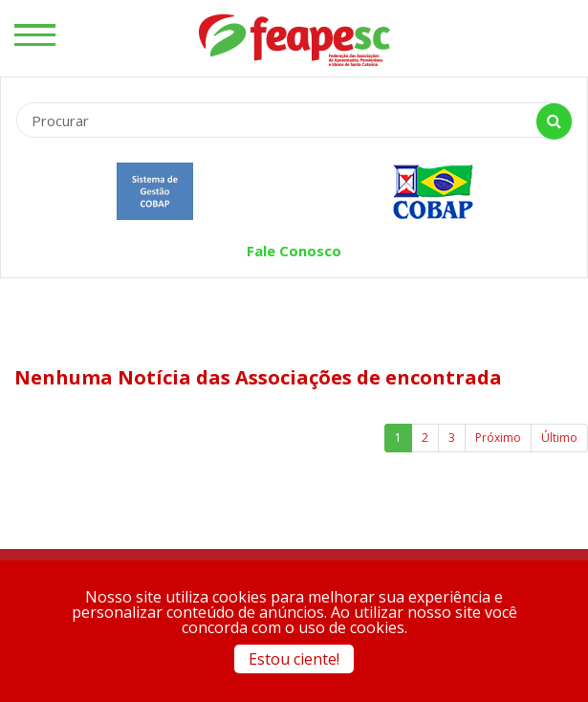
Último (559, 438)
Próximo (498, 438)
